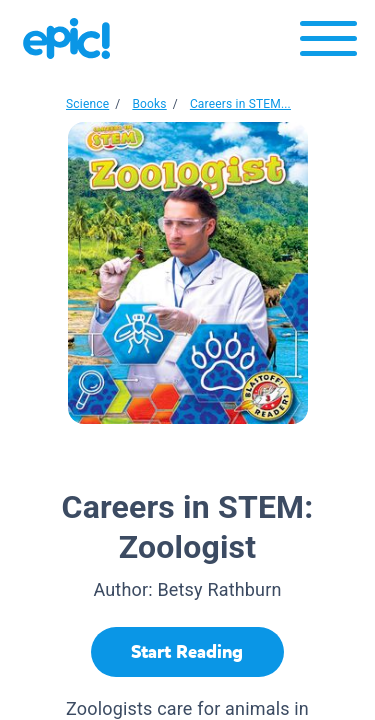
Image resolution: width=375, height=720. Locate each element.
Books (149, 104)
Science (87, 104)
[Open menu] (328, 43)
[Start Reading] (187, 652)
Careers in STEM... (240, 104)
